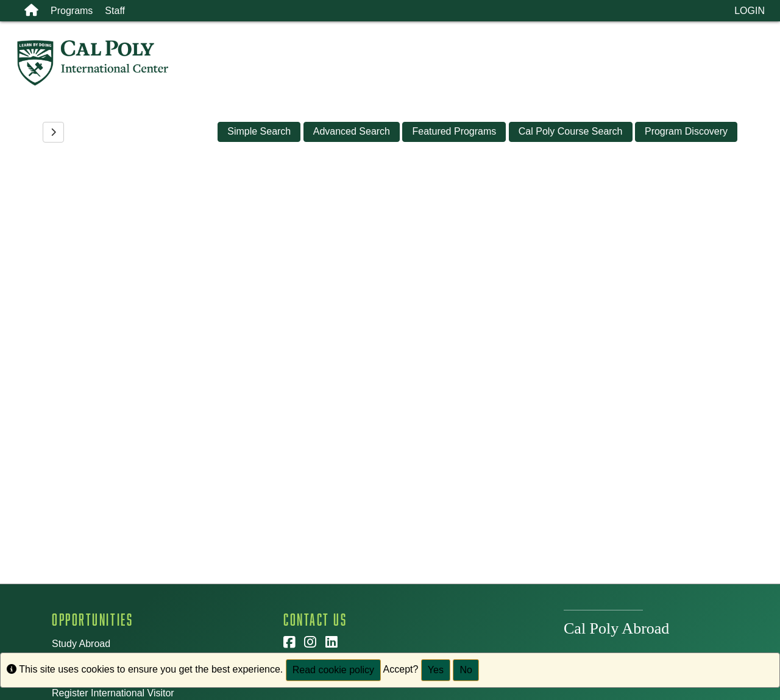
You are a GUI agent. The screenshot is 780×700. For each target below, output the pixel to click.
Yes (436, 670)
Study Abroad (81, 644)
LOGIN (750, 11)
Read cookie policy (333, 670)
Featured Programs (454, 131)
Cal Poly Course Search (571, 131)
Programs (72, 11)
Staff (115, 11)
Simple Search (259, 131)
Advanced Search (352, 131)
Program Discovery (686, 131)
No (466, 670)
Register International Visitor (113, 693)
